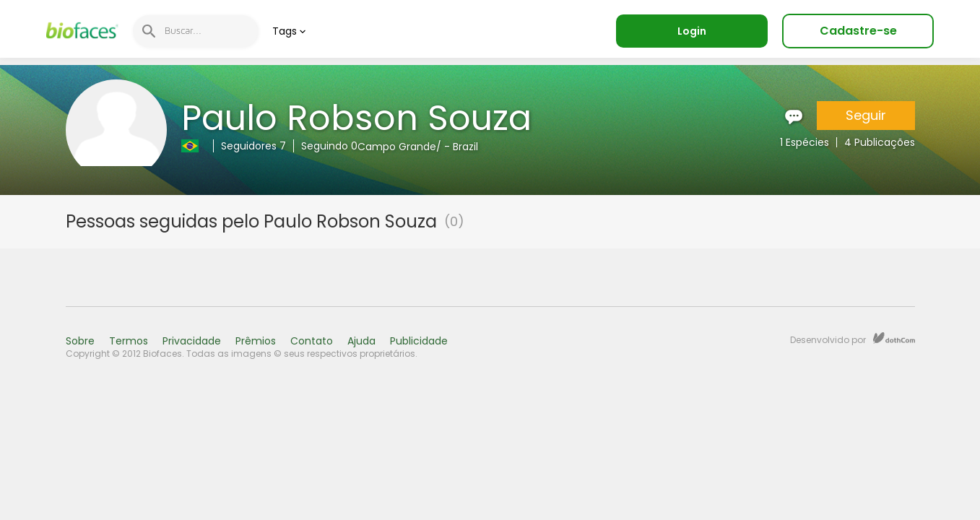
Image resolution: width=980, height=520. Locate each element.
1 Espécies (805, 142)
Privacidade (192, 341)
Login (692, 31)
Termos (129, 341)
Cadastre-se (858, 31)
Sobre (80, 341)
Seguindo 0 (329, 146)
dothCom (894, 338)
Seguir (866, 115)
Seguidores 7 (253, 146)
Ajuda (361, 341)
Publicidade (419, 341)
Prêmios (256, 341)
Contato (312, 341)
